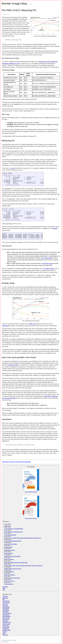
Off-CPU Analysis (7, 613)
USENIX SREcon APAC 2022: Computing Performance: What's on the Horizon (23, 566)
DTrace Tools (6, 626)
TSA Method (6, 612)
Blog (4, 599)
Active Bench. (6, 615)
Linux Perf (5, 604)
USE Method (6, 610)
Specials (5, 632)
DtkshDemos (6, 629)
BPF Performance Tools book (31, 518)
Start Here (5, 596)
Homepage (5, 598)
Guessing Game (7, 630)
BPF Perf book (6, 603)
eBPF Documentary (9, 559)
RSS (4, 590)
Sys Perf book (6, 601)
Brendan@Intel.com (9, 572)
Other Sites (5, 635)
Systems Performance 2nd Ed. (31, 492)
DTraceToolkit (6, 627)
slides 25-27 (33, 324)
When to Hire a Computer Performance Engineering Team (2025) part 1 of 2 (23, 538)
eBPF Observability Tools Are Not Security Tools (16, 563)
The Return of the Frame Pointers (12, 556)
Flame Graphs (6, 618)
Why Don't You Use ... (9, 581)
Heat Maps (5, 621)
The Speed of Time (9, 584)
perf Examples (6, 607)
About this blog (5, 642)
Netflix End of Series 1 (10, 575)
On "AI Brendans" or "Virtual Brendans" (14, 529)
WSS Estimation (7, 616)
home (30, 4)
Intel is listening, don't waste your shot (13, 532)
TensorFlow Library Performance (12, 578)
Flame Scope (6, 619)
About (4, 588)
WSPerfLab (6, 326)
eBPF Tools (5, 606)
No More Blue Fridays (9, 550)
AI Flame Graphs (8, 547)
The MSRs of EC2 (13, 365)
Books (4, 633)
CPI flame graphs (49, 268)
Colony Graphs (6, 624)
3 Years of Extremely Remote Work (13, 541)
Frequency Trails (7, 622)
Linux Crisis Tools (8, 553)
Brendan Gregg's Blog (14, 4)
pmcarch (55, 228)
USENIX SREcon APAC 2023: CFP (13, 569)
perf (13, 168)
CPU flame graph (47, 258)
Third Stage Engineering (10, 535)
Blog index (5, 587)
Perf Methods (6, 609)
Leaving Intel (7, 526)
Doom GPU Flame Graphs (11, 544)
